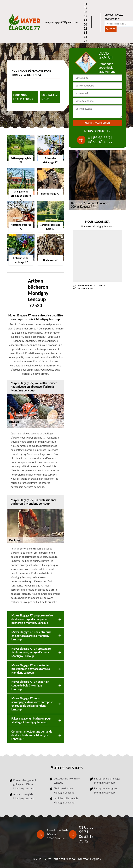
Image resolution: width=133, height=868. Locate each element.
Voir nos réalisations (23, 97)
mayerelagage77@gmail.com (62, 22)
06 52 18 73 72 (85, 33)
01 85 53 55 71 (85, 12)
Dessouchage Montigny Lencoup (67, 781)
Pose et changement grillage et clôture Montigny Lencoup (25, 784)
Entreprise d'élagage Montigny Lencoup (105, 791)
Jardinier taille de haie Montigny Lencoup (66, 800)
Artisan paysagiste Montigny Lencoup (24, 796)
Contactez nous (50, 97)
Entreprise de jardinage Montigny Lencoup (107, 781)
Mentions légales (89, 859)
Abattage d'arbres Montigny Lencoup (64, 791)
